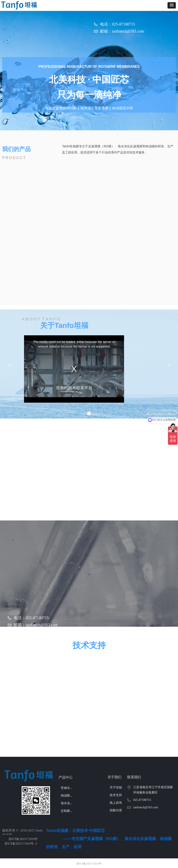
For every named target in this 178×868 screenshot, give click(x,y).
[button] (172, 5)
